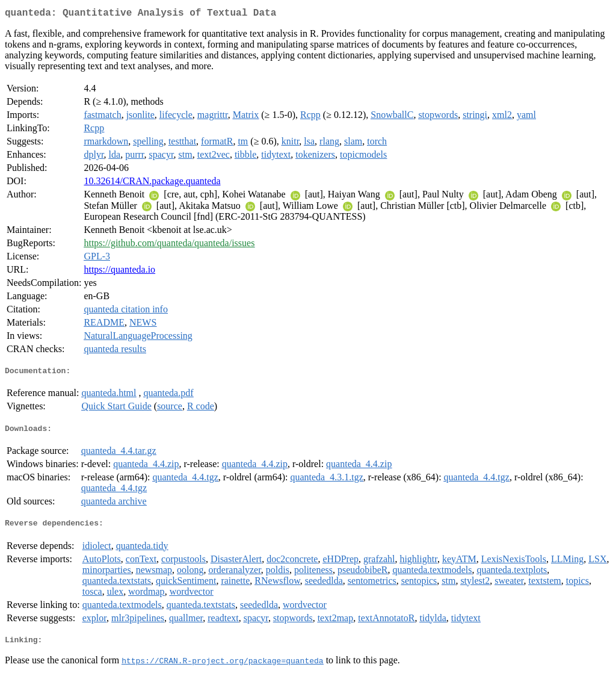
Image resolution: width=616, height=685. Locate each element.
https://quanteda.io (119, 272)
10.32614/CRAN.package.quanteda (152, 183)
